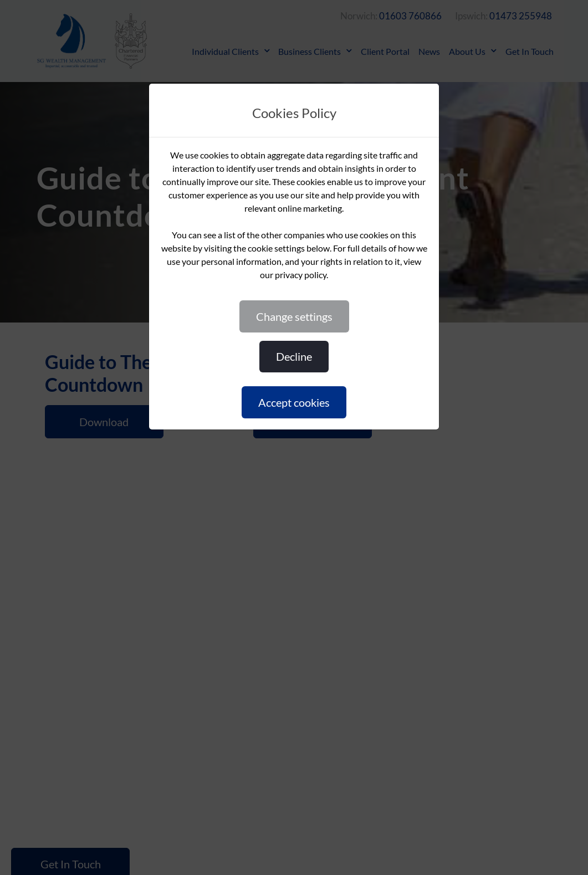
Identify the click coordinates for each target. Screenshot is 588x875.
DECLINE (294, 356)
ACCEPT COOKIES (294, 402)
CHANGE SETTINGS (294, 316)
